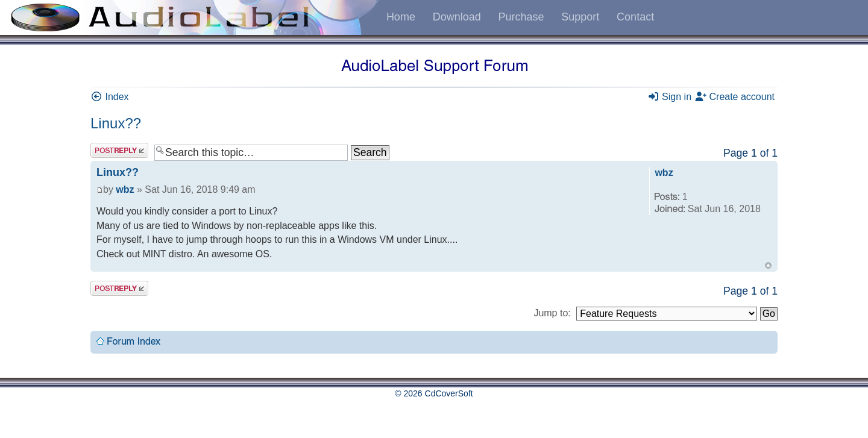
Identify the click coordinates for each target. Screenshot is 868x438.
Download (457, 17)
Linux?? (116, 123)
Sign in (669, 97)
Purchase (521, 17)
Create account (734, 97)
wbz (125, 189)
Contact (635, 17)
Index (110, 97)
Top (768, 265)
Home (401, 17)
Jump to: (552, 313)
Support (580, 17)
